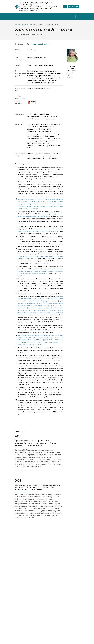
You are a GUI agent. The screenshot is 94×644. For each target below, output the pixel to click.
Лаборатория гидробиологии (38, 44)
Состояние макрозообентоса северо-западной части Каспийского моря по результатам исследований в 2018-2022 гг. (37, 487)
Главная (17, 25)
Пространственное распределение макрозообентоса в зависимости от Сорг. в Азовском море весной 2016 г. (36, 443)
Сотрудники (33, 25)
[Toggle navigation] (77, 16)
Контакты (25, 25)
